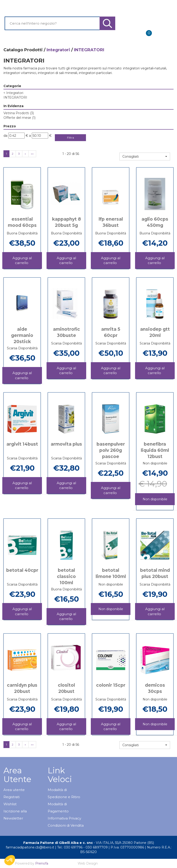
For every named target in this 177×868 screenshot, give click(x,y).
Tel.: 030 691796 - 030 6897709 (82, 847)
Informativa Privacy (64, 818)
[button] (145, 157)
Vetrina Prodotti (19, 113)
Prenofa (42, 863)
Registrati (12, 797)
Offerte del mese (19, 118)
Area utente (14, 790)
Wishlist (10, 804)
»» (32, 154)
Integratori (58, 50)
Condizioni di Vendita (66, 825)
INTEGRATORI (15, 97)
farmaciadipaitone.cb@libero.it (30, 847)
